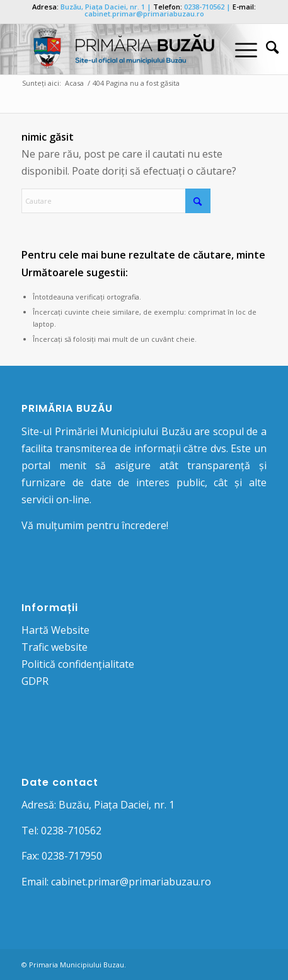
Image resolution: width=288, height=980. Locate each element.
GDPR (35, 681)
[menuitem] (266, 49)
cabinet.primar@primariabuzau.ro (144, 14)
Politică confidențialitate (78, 664)
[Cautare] (266, 49)
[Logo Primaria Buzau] (119, 49)
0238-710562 (204, 7)
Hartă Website (55, 630)
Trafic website (55, 647)
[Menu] (240, 49)
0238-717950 (72, 856)
